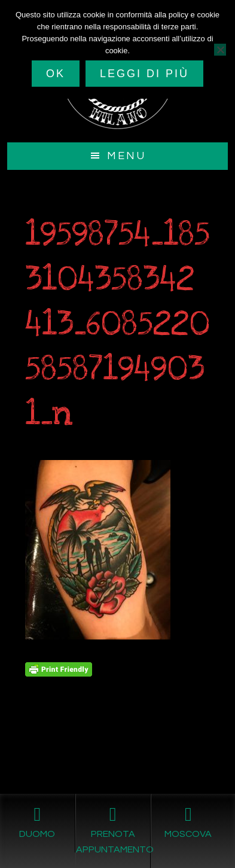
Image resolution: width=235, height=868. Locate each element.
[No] (220, 50)
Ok (56, 74)
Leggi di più (144, 74)
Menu (126, 156)
